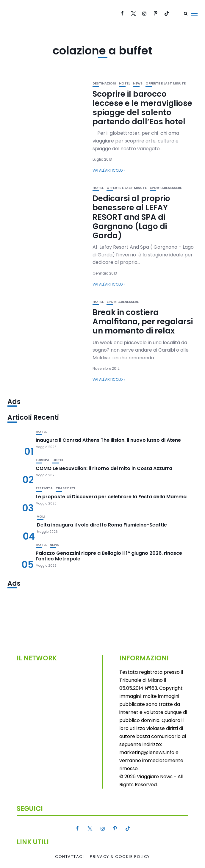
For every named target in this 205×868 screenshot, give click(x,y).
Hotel (125, 83)
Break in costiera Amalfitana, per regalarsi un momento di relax (143, 322)
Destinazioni (104, 83)
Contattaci (69, 857)
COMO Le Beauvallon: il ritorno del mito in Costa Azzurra (104, 468)
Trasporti (65, 488)
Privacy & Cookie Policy (120, 857)
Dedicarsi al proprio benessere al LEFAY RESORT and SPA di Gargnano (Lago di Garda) (131, 217)
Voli (41, 517)
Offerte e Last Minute (166, 83)
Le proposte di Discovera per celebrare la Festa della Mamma (111, 497)
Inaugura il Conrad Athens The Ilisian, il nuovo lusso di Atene (108, 440)
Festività (44, 488)
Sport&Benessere (166, 188)
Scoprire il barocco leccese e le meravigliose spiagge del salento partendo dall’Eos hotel (142, 108)
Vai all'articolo (108, 170)
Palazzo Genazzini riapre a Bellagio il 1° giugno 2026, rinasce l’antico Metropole (109, 556)
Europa (43, 460)
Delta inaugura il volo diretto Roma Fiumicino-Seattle (102, 525)
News (138, 83)
